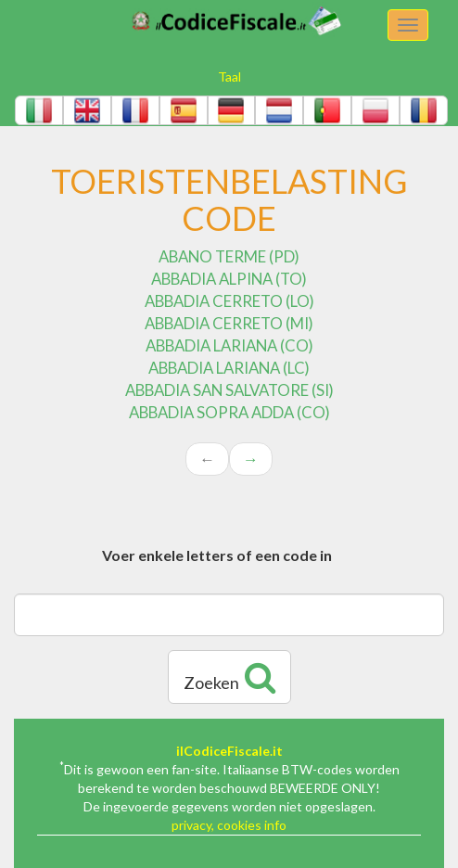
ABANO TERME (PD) (229, 256)
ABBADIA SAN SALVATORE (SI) (229, 390)
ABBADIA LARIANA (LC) (229, 368)
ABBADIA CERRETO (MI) (229, 323)
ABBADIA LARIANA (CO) (229, 345)
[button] (39, 110)
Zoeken (229, 677)
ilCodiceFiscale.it (229, 751)
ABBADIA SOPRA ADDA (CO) (229, 412)
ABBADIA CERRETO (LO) (229, 301)
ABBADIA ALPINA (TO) (229, 279)
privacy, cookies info (229, 825)
